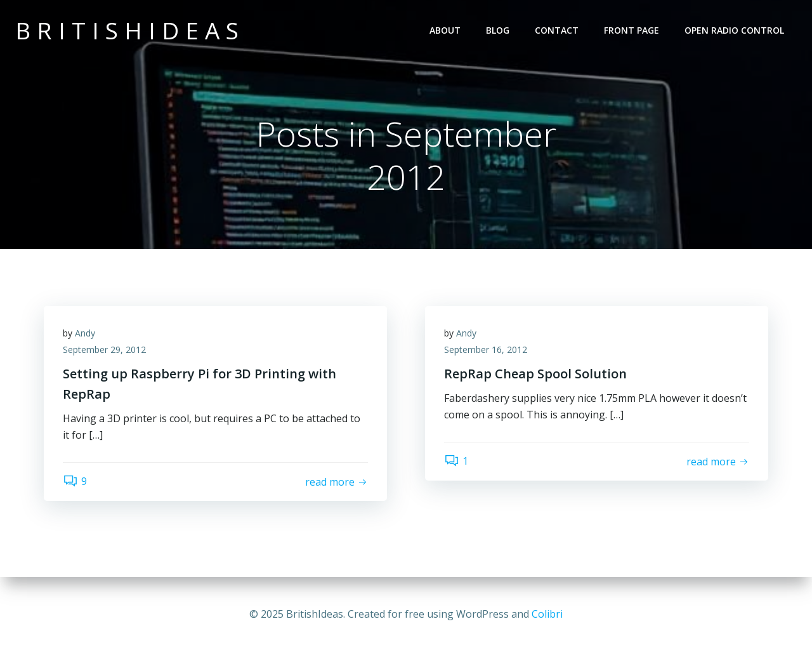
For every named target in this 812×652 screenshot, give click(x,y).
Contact (557, 30)
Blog (498, 30)
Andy (85, 333)
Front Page (632, 30)
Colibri (547, 614)
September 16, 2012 (486, 349)
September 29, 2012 (104, 349)
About (445, 30)
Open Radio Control (734, 30)
